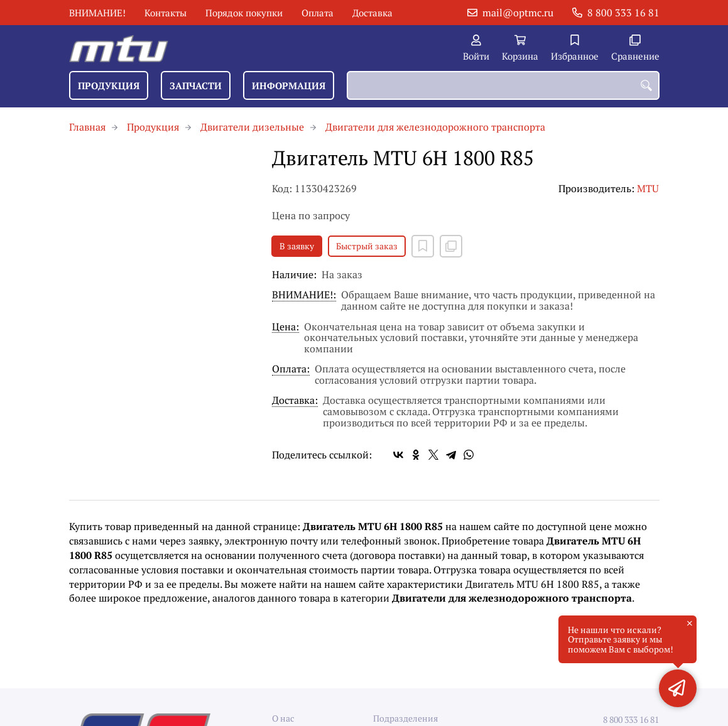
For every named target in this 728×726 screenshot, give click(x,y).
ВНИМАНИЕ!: (304, 295)
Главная (87, 127)
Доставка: (295, 401)
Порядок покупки (244, 13)
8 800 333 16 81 (623, 13)
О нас (283, 718)
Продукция (109, 85)
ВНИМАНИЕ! (97, 13)
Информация (289, 85)
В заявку (297, 246)
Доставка (372, 13)
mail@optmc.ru (518, 13)
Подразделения (405, 718)
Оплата (318, 13)
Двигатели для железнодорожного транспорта (435, 127)
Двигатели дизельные (252, 127)
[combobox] (503, 85)
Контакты (166, 13)
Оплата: (291, 370)
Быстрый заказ (367, 246)
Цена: (285, 328)
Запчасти (196, 85)
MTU (648, 188)
